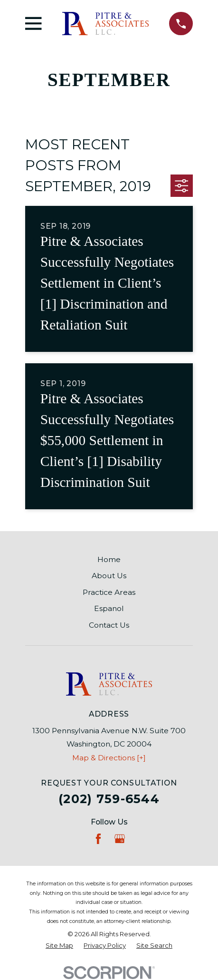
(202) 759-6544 (109, 799)
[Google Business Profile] (120, 839)
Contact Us (109, 625)
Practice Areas (109, 592)
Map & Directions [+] (109, 758)
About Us (109, 576)
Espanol (109, 608)
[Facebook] (98, 839)
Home (109, 559)
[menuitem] (59, 946)
